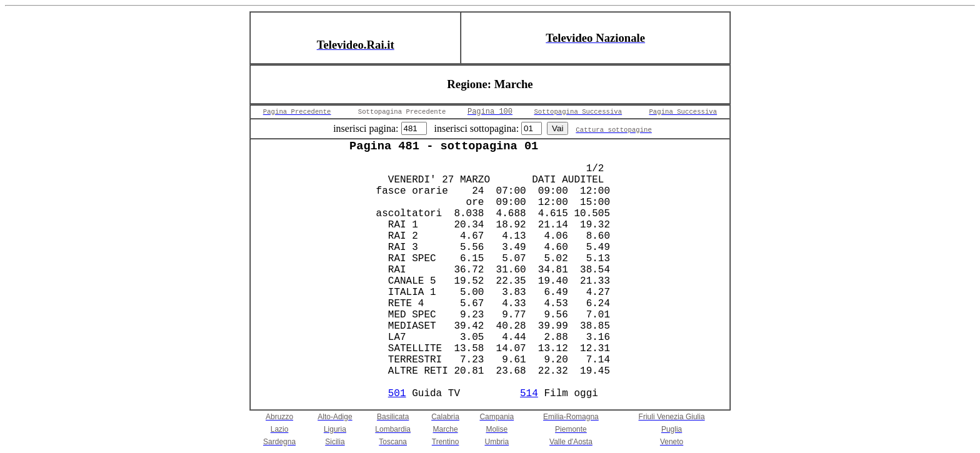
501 (397, 394)
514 (529, 394)
